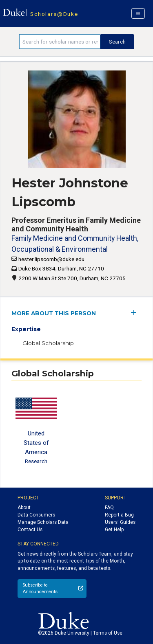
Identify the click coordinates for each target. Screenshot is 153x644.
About (24, 508)
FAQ (109, 508)
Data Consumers (36, 515)
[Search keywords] (60, 42)
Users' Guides (120, 522)
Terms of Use (108, 633)
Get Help (114, 530)
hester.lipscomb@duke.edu (51, 259)
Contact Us (30, 530)
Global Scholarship (48, 343)
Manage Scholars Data (43, 522)
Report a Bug (119, 515)
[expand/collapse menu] (136, 313)
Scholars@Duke (54, 14)
